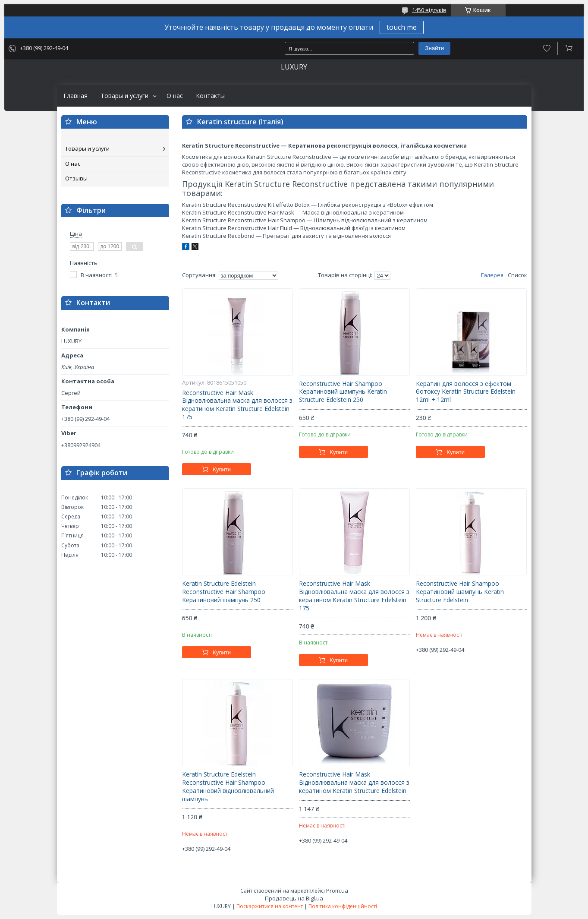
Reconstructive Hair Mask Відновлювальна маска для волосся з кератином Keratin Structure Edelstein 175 (237, 405)
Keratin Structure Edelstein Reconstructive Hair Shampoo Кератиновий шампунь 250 (224, 592)
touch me (402, 27)
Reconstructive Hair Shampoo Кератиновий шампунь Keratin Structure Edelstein (460, 592)
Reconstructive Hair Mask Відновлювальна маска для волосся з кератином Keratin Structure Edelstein (354, 783)
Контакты (210, 96)
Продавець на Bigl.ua (294, 898)
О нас (175, 96)
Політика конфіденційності (343, 906)
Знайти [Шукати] (434, 48)
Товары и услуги (124, 96)
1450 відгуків (429, 10)
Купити (222, 469)
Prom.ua (337, 891)
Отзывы (76, 178)
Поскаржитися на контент (270, 906)
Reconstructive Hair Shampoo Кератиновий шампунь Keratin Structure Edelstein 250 (343, 392)
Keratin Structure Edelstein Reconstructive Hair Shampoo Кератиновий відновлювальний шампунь (228, 787)
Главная (75, 96)
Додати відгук (547, 48)
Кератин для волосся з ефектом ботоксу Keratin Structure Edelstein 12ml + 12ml (466, 392)
